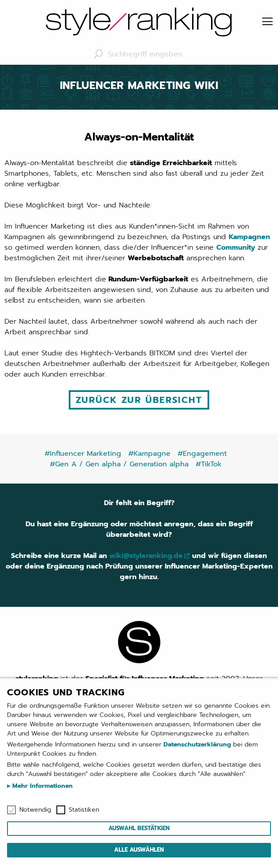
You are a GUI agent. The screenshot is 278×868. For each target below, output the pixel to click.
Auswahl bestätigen (139, 828)
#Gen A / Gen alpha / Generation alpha (119, 464)
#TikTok (209, 464)
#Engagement (202, 454)
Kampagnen (249, 237)
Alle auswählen (139, 850)
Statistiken (84, 810)
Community (236, 247)
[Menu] (267, 22)
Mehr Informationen (41, 786)
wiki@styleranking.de (146, 556)
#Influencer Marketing (83, 454)
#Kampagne (149, 454)
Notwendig (35, 810)
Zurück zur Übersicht (139, 400)
